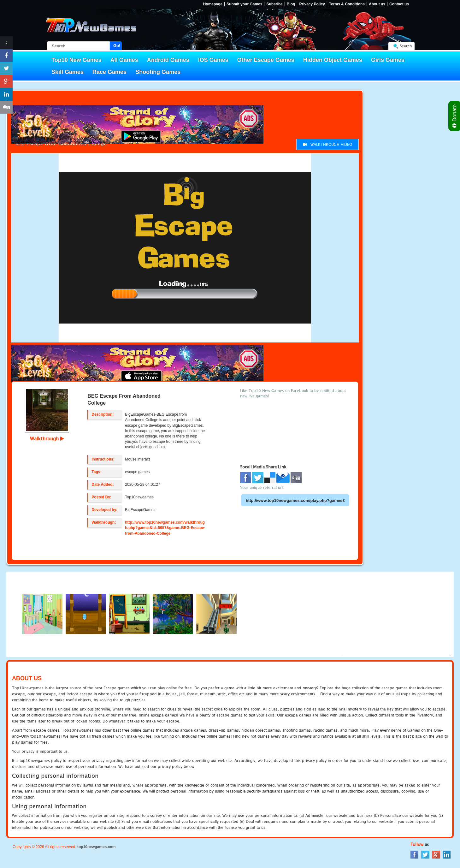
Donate (455, 116)
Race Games (109, 72)
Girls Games (388, 60)
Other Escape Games (266, 60)
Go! (117, 46)
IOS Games (213, 60)
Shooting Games (158, 72)
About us (377, 4)
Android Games (168, 60)
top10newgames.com (96, 847)
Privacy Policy (312, 4)
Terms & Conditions (347, 4)
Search (406, 46)
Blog (291, 4)
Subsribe (274, 4)
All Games (124, 60)
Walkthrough (47, 438)
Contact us (399, 4)
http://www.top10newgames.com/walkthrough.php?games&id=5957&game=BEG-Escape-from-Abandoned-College (165, 528)
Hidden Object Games (333, 60)
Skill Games (68, 72)
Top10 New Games (77, 60)
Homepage (213, 4)
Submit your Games (244, 4)
